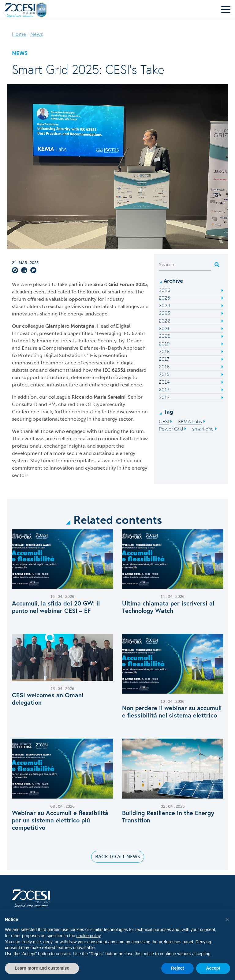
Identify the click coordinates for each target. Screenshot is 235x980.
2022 (164, 321)
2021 (164, 328)
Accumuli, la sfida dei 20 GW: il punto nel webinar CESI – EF (56, 607)
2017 (164, 359)
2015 (164, 374)
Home (19, 34)
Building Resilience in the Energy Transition (168, 817)
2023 (164, 313)
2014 (164, 382)
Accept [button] (213, 968)
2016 (164, 367)
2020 (165, 336)
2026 (164, 290)
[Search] (185, 265)
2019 (164, 344)
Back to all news (118, 857)
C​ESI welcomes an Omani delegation (48, 699)
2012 (164, 397)
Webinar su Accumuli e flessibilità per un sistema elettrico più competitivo (60, 820)
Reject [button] (177, 968)
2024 (164, 306)
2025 (164, 298)
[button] (227, 919)
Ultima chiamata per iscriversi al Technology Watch (168, 607)
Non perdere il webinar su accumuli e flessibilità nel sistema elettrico (172, 712)
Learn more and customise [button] (42, 968)
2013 (164, 390)
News (37, 34)
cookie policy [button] (88, 936)
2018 (164, 351)
